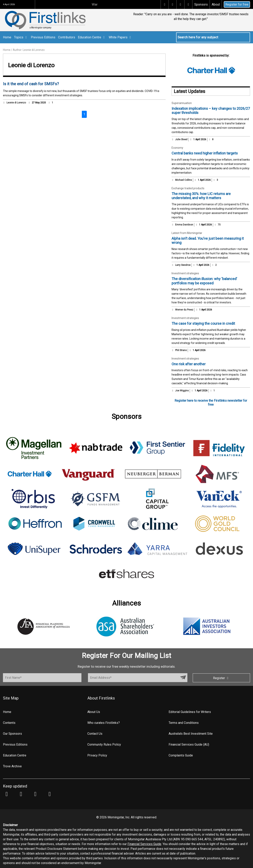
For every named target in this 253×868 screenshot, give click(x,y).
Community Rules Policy (104, 744)
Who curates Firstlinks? (104, 723)
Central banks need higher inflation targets (205, 153)
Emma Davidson (184, 225)
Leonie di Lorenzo (16, 103)
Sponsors (201, 4)
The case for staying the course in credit (203, 323)
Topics (21, 37)
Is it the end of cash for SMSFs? (31, 84)
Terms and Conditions (184, 723)
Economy (177, 148)
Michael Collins (184, 180)
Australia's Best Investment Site (191, 734)
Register (221, 678)
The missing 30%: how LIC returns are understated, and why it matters (201, 196)
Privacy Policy (97, 755)
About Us (94, 712)
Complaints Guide (181, 755)
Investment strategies (185, 273)
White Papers (120, 37)
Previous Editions (43, 37)
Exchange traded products (188, 188)
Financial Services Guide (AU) (189, 744)
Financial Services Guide (144, 844)
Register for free (237, 4)
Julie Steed (181, 139)
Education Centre (92, 37)
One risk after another (189, 364)
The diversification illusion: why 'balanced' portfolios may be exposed (204, 281)
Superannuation (182, 103)
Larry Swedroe (183, 265)
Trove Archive (12, 766)
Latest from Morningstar (187, 233)
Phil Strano (181, 350)
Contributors (67, 37)
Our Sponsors (12, 734)
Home (7, 37)
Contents (9, 723)
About (216, 4)
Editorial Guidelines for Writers (190, 712)
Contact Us (95, 734)
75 (217, 225)
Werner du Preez (184, 310)
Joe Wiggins (182, 391)
